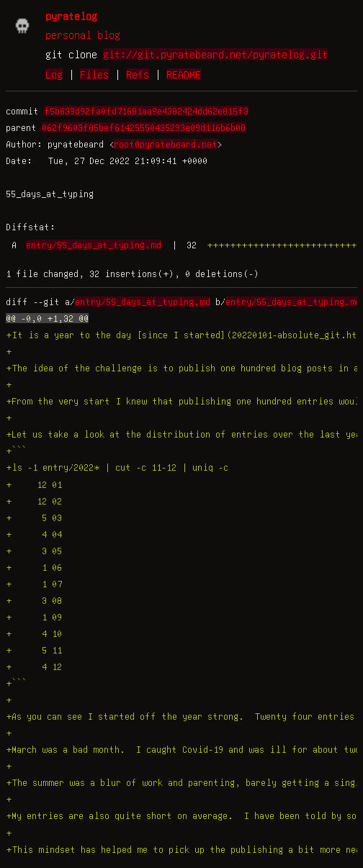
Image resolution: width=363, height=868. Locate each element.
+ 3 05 (34, 551)
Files (94, 74)
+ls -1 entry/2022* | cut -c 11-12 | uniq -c (117, 467)
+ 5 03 (34, 517)
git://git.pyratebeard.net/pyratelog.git (215, 54)
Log (54, 74)
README (184, 74)
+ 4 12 (34, 666)
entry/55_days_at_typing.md (94, 245)
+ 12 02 (34, 501)
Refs (138, 74)
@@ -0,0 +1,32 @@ (47, 318)
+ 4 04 (34, 534)
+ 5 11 (34, 650)
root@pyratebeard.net (166, 144)
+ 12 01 (34, 484)
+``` (16, 451)
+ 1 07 (34, 584)
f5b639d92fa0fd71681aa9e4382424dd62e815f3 (146, 111)
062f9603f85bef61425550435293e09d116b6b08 (144, 127)
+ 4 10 (34, 633)
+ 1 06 (34, 567)
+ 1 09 (34, 617)
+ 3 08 (34, 600)
